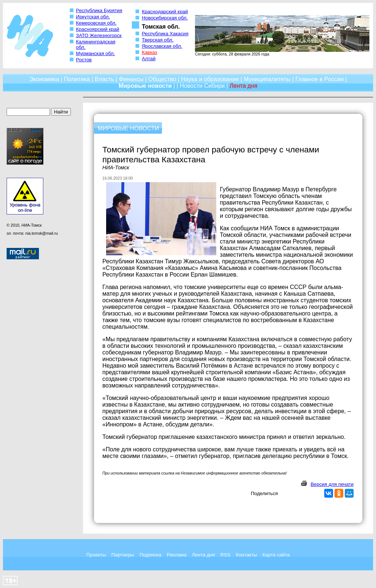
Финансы (131, 79)
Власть (104, 79)
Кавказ (149, 52)
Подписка (150, 555)
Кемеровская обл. (96, 23)
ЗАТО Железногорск (99, 35)
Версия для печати (332, 484)
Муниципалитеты (267, 79)
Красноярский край (98, 29)
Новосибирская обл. (165, 18)
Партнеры (123, 555)
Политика (77, 79)
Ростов (84, 60)
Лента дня (203, 555)
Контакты (246, 555)
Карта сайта (276, 555)
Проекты (96, 555)
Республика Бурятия (99, 10)
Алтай (149, 59)
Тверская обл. (158, 40)
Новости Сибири (202, 86)
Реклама (176, 555)
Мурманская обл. (95, 53)
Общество (162, 79)
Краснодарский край (165, 12)
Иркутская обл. (93, 17)
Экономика (44, 79)
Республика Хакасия (165, 34)
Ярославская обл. (162, 46)
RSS (225, 555)
